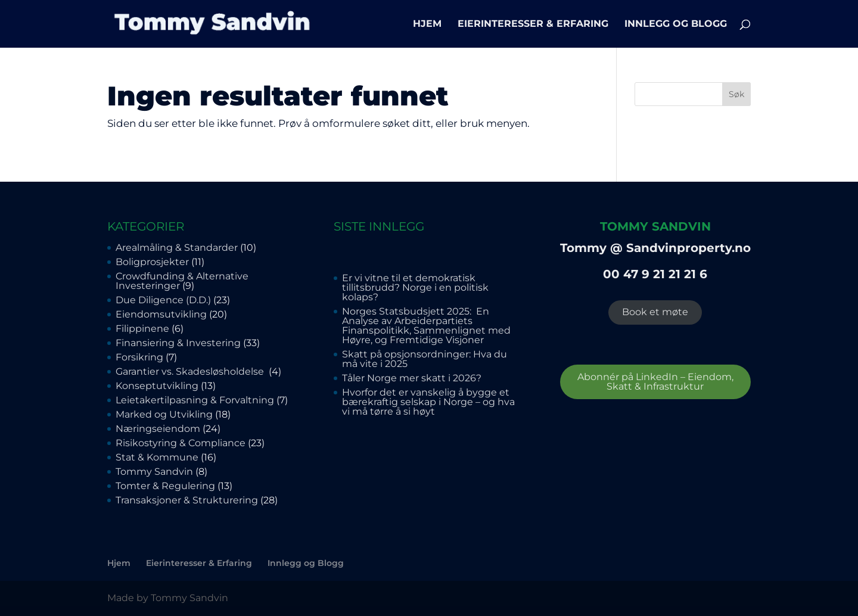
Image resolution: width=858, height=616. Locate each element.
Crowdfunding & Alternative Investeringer (182, 281)
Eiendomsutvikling (161, 314)
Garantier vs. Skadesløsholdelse (191, 371)
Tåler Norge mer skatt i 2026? (412, 378)
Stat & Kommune (157, 457)
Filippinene (142, 329)
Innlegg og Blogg (676, 24)
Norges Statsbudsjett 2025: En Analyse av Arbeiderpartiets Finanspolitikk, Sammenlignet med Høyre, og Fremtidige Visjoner (426, 326)
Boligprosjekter (152, 262)
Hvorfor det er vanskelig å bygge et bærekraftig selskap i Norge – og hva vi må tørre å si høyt (428, 402)
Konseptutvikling (157, 386)
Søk (736, 94)
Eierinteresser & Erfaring (533, 24)
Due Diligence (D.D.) (163, 300)
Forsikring (139, 357)
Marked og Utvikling (164, 414)
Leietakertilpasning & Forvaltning (195, 400)
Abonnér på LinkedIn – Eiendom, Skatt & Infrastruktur (655, 382)
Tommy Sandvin (154, 472)
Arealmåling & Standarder (177, 248)
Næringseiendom (158, 429)
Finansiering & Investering (178, 343)
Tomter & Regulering (165, 486)
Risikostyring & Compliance (181, 443)
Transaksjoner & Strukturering (187, 500)
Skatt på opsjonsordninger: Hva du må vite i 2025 (425, 359)
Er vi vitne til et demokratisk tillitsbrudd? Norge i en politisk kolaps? (415, 287)
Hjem (427, 24)
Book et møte (655, 312)
